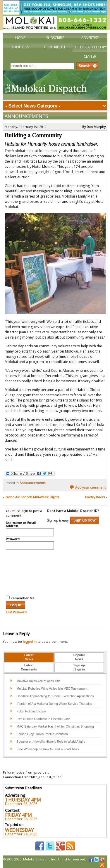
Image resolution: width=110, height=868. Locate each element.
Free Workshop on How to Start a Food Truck (48, 749)
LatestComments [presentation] (29, 667)
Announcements (26, 116)
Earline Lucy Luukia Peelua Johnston (42, 734)
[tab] (29, 657)
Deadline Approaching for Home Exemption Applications (55, 696)
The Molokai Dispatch (55, 85)
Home (20, 38)
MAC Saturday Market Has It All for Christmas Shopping (55, 726)
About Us (20, 47)
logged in (30, 642)
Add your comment (88, 487)
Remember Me (20, 598)
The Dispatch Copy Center (90, 52)
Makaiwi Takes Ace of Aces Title (38, 681)
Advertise (90, 38)
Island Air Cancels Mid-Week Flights (32, 497)
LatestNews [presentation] (29, 657)
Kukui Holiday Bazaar (31, 711)
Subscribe (55, 38)
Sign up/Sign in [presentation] (79, 667)
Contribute (55, 47)
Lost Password (16, 612)
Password (13, 539)
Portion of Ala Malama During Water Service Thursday (54, 704)
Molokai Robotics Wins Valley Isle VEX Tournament (52, 689)
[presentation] (30, 572)
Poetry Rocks (95, 497)
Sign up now (84, 520)
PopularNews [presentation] (79, 657)
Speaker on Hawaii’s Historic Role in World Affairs (51, 742)
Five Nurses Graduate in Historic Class (43, 719)
